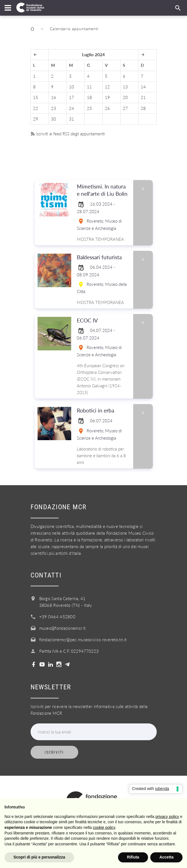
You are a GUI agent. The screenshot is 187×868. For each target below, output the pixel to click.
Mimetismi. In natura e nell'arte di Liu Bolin (103, 190)
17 (71, 97)
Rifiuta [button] (133, 857)
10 (71, 87)
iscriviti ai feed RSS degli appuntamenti (68, 134)
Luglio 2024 (93, 55)
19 (107, 97)
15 (36, 97)
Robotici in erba (103, 411)
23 (54, 108)
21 (143, 97)
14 (143, 87)
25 (89, 108)
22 (36, 108)
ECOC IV (103, 321)
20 (125, 97)
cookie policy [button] (104, 827)
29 (36, 119)
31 (71, 119)
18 (89, 97)
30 (54, 119)
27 (125, 108)
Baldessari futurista (103, 257)
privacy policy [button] (167, 817)
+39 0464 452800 (57, 617)
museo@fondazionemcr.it (63, 628)
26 (107, 108)
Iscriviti (54, 752)
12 (107, 87)
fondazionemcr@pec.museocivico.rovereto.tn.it (83, 640)
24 (71, 108)
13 (125, 87)
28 (143, 108)
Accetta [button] (166, 857)
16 (54, 97)
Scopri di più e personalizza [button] (39, 857)
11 (89, 87)
